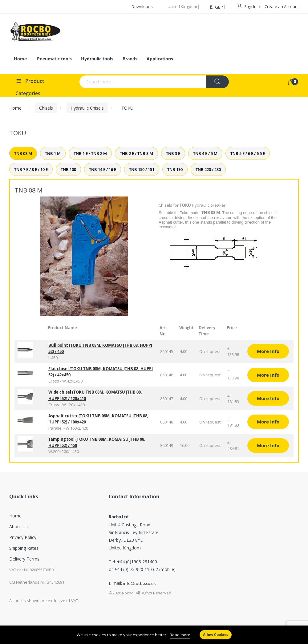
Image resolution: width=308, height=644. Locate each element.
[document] (154, 635)
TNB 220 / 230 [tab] (208, 169)
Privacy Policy (23, 537)
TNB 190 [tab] (175, 169)
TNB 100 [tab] (68, 169)
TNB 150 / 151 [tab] (142, 169)
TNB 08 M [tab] (23, 153)
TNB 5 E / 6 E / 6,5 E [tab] (248, 153)
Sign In (250, 6)
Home (15, 108)
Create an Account (282, 6)
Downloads (142, 6)
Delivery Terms (24, 559)
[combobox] (124, 82)
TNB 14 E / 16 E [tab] (103, 169)
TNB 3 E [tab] (173, 153)
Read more (180, 635)
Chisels (46, 108)
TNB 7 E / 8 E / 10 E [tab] (31, 169)
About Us (18, 527)
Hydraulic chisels (87, 108)
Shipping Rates (24, 548)
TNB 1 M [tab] (53, 153)
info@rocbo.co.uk (140, 583)
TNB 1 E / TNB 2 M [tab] (90, 153)
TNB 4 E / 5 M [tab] (205, 153)
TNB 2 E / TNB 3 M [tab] (136, 153)
